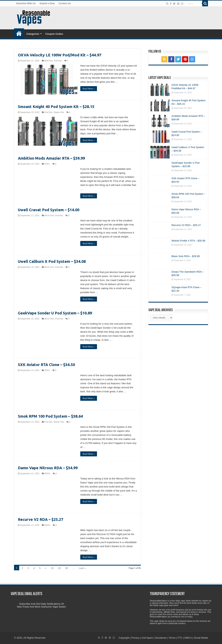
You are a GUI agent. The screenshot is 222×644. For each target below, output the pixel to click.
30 (66, 568)
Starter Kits (59, 112)
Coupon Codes (54, 34)
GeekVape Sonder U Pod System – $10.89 (55, 313)
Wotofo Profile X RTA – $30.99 (188, 241)
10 (52, 568)
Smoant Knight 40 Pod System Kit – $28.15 (56, 107)
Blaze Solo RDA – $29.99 (186, 256)
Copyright (124, 638)
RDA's (47, 473)
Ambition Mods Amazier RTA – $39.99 (51, 158)
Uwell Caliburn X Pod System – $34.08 (52, 261)
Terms (172, 638)
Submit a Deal (47, 3)
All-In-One (49, 215)
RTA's (47, 164)
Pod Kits (58, 61)
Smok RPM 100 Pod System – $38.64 (50, 416)
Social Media (201, 638)
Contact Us (65, 3)
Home (19, 33)
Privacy (135, 638)
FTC (180, 638)
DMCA (188, 638)
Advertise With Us (26, 3)
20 (59, 568)
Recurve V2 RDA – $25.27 (41, 519)
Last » (82, 568)
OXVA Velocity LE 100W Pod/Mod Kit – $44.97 (60, 55)
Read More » (89, 89)
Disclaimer (161, 638)
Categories (33, 34)
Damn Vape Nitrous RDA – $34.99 (48, 468)
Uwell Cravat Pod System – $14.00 (49, 210)
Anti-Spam (147, 638)
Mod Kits (48, 61)
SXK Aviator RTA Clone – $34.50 (46, 365)
